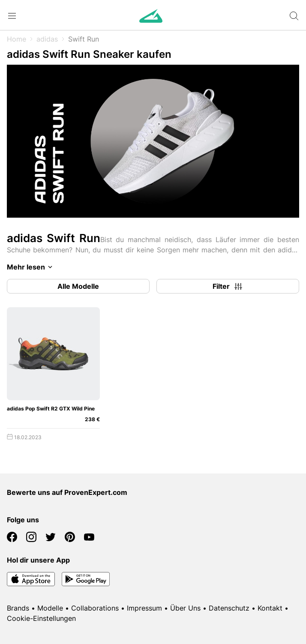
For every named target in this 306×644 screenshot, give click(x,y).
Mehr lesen (31, 267)
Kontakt (270, 608)
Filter (228, 286)
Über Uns (185, 608)
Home (16, 39)
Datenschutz (229, 608)
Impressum (144, 608)
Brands (18, 608)
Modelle (50, 608)
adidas (47, 39)
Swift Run (84, 39)
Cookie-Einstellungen (41, 618)
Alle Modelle (78, 286)
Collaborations (95, 608)
